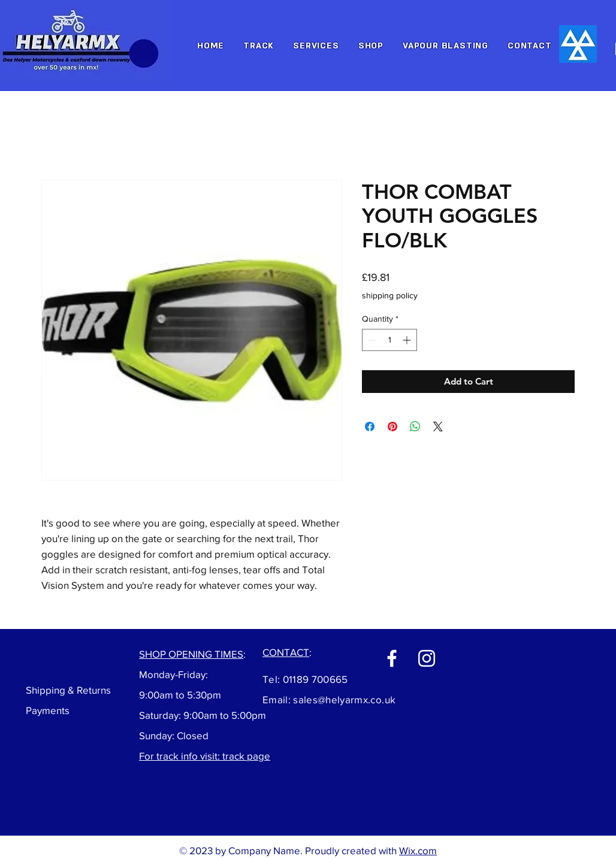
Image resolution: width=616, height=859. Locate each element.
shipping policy (390, 295)
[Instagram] (427, 658)
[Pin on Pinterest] (392, 427)
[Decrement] (371, 340)
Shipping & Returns (68, 690)
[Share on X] (438, 427)
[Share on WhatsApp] (415, 427)
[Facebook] (392, 658)
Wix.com (418, 850)
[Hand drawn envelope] (578, 44)
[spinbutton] (389, 340)
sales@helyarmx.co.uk (344, 699)
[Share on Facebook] (370, 427)
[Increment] (408, 340)
